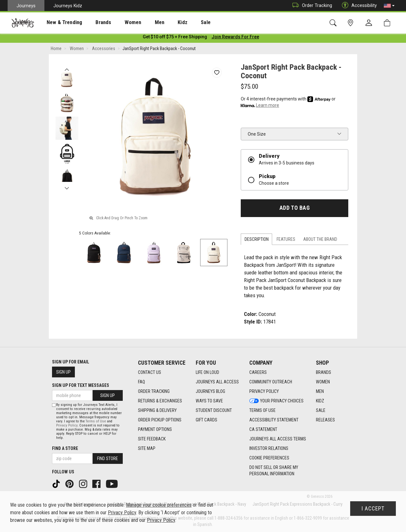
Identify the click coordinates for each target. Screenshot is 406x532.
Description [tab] (257, 240)
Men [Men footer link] (320, 391)
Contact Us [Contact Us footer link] (150, 372)
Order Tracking (311, 6)
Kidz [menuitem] (163, 22)
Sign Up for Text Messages (81, 385)
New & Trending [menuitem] (58, 22)
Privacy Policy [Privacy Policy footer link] (264, 391)
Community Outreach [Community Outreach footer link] (271, 382)
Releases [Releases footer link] (325, 420)
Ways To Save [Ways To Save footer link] (209, 401)
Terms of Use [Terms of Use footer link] (262, 410)
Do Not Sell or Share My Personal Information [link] (274, 471)
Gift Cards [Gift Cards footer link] (206, 420)
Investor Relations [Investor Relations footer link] (269, 448)
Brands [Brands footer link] (324, 372)
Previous (67, 69)
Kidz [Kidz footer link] (320, 401)
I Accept (373, 509)
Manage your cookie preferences (159, 505)
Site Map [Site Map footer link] (147, 448)
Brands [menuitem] (93, 22)
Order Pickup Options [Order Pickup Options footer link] (160, 420)
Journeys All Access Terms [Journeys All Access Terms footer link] (278, 439)
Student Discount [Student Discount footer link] (214, 410)
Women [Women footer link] (323, 382)
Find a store (65, 448)
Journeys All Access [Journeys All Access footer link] (217, 382)
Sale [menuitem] (183, 22)
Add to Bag (295, 209)
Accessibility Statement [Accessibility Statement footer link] (274, 420)
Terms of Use (96, 421)
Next (67, 188)
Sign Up (63, 372)
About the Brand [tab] (320, 240)
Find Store (108, 458)
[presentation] (59, 22)
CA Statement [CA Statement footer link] (263, 429)
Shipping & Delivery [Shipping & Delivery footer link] (157, 410)
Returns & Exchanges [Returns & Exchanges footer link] (160, 401)
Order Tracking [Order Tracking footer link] (154, 391)
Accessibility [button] (358, 6)
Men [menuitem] (143, 22)
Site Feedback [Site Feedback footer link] (152, 439)
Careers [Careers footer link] (258, 372)
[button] (389, 6)
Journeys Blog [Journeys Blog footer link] (210, 391)
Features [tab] (286, 240)
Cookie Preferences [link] (269, 458)
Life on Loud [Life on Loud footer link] (207, 372)
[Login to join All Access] (175, 38)
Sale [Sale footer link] (321, 410)
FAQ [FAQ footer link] (141, 382)
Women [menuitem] (120, 22)
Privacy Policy (67, 425)
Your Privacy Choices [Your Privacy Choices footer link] (276, 401)
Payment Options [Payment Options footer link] (155, 429)
